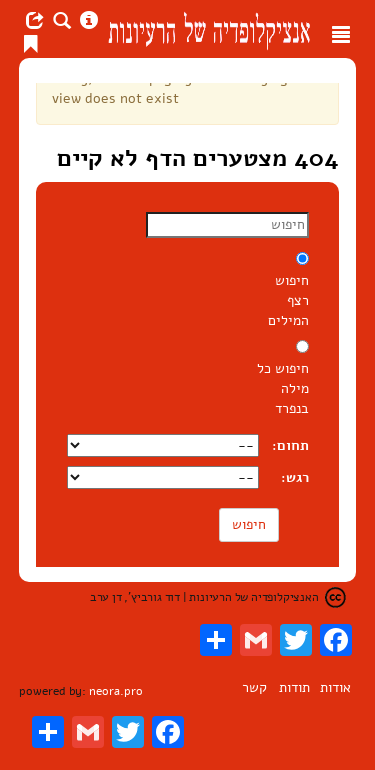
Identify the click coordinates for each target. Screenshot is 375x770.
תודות (294, 687)
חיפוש (249, 524)
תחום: (290, 445)
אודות (335, 687)
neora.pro (116, 691)
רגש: (295, 477)
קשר (254, 687)
